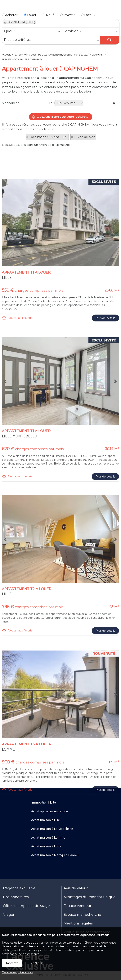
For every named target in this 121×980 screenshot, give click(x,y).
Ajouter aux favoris (20, 397)
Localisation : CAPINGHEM (48, 137)
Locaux (88, 15)
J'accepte (12, 963)
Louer (30, 15)
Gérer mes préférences (17, 972)
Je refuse (37, 963)
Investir (67, 15)
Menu (5, 7)
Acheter (10, 15)
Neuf (48, 15)
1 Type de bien (85, 137)
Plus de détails (105, 397)
